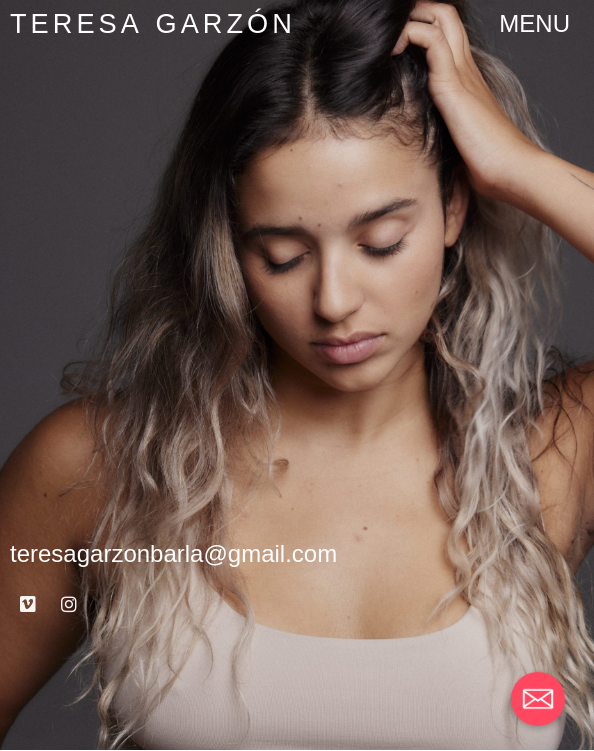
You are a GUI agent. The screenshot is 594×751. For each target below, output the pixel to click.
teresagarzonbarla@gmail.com (173, 553)
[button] (534, 24)
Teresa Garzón (153, 23)
